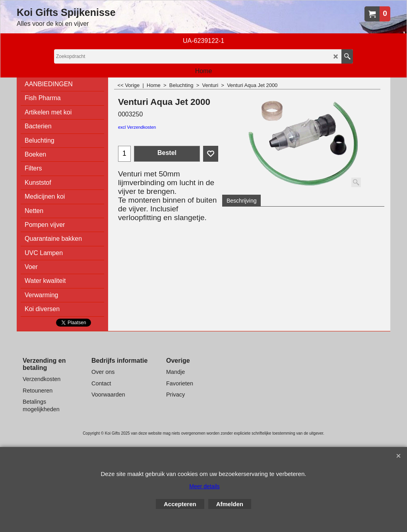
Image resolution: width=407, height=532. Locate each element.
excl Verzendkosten (137, 127)
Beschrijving (241, 201)
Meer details (204, 486)
